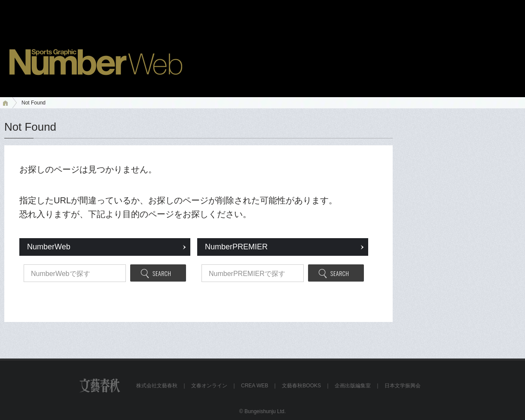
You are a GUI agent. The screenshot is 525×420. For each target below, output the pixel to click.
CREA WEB (255, 386)
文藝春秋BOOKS (301, 386)
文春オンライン (209, 386)
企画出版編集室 (353, 386)
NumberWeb (49, 247)
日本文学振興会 (403, 386)
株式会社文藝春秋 (157, 386)
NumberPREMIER (236, 247)
